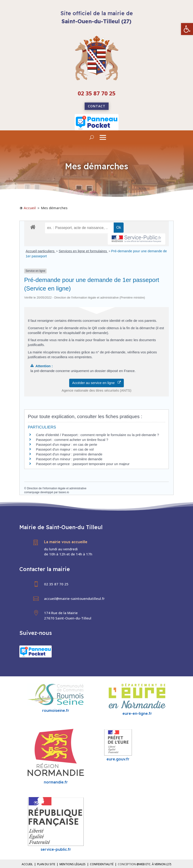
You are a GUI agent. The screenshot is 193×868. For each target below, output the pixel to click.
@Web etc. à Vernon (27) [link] (154, 864)
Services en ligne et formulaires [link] (83, 251)
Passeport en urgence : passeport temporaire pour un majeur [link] (83, 464)
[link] (187, 29)
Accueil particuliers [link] (40, 251)
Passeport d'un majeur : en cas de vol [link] (65, 449)
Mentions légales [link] (73, 864)
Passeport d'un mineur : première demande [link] (69, 459)
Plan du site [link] (46, 864)
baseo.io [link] (64, 492)
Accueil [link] (27, 864)
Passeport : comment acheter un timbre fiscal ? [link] (72, 440)
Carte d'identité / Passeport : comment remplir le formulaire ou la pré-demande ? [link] (98, 435)
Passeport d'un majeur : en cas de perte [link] (67, 444)
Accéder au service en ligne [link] (96, 383)
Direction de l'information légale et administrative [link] (57, 488)
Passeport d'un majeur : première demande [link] (69, 454)
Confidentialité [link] (102, 864)
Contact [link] (97, 106)
